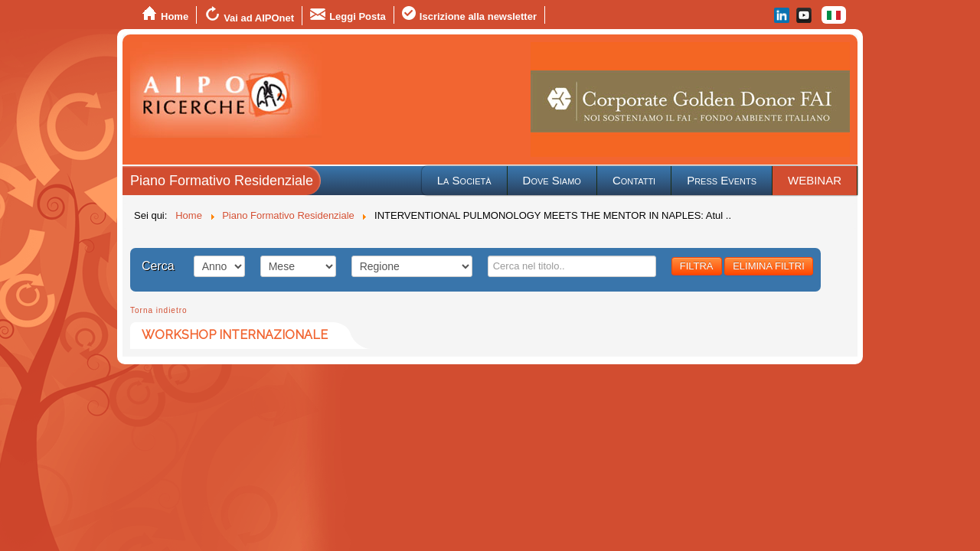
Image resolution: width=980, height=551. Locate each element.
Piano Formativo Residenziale (222, 181)
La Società (464, 180)
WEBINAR (815, 180)
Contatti (634, 180)
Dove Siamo (552, 180)
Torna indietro (159, 310)
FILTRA (697, 266)
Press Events (722, 180)
